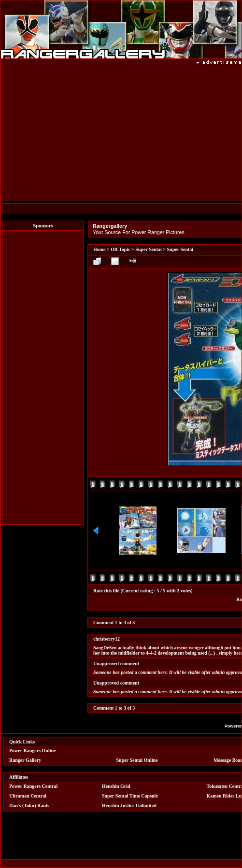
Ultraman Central (28, 796)
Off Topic (120, 249)
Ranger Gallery (25, 760)
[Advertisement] (43, 378)
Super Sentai (149, 249)
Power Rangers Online (32, 750)
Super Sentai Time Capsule (130, 796)
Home (100, 249)
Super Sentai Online (137, 760)
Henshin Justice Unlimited (129, 805)
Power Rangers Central (33, 786)
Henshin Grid (116, 786)
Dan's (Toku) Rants (29, 805)
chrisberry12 (107, 639)
